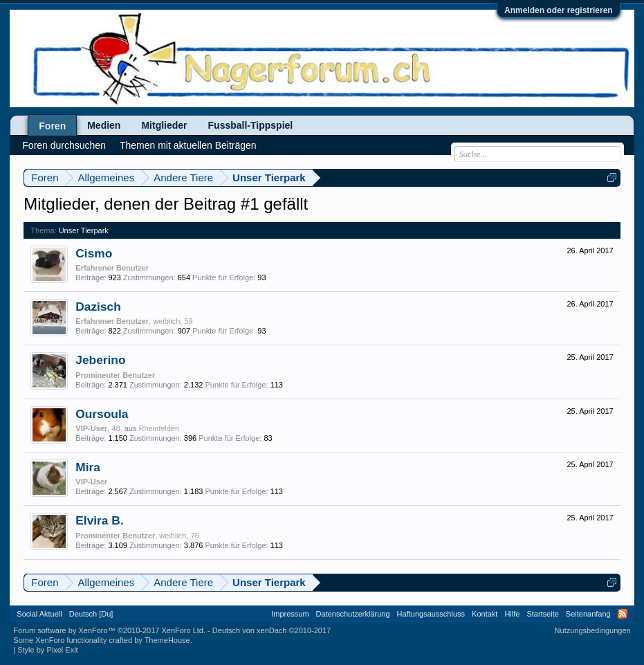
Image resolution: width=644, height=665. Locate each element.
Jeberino (100, 360)
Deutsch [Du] (91, 614)
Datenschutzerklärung (353, 614)
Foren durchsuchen (64, 145)
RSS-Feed (623, 614)
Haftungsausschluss (431, 614)
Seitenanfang (588, 614)
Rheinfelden (159, 428)
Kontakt (485, 614)
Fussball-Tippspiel (251, 125)
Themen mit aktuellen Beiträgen (188, 145)
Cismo (94, 253)
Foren (52, 126)
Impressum (290, 614)
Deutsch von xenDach (272, 630)
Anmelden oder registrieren (559, 10)
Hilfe (512, 614)
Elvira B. (99, 520)
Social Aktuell (39, 614)
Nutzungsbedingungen (593, 630)
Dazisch (98, 307)
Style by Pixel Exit (47, 650)
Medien (104, 125)
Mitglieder (164, 125)
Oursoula (102, 414)
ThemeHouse (167, 640)
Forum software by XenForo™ (109, 630)
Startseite (542, 614)
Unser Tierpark (84, 230)
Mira (88, 467)
